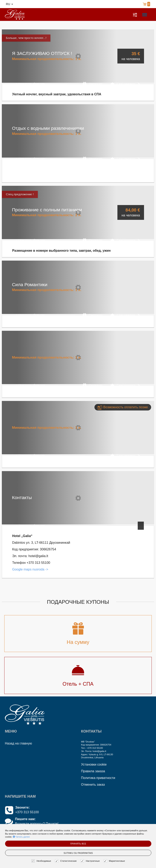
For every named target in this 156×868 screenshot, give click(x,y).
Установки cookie (94, 764)
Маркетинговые (115, 861)
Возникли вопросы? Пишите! (37, 824)
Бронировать (125, 84)
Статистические (66, 861)
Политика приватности (98, 778)
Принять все (78, 844)
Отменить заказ (93, 785)
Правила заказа (93, 771)
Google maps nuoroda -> (30, 569)
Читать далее (21, 837)
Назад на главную (18, 743)
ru (9, 4)
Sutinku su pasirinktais (78, 853)
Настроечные (91, 861)
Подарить (93, 84)
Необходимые (42, 861)
